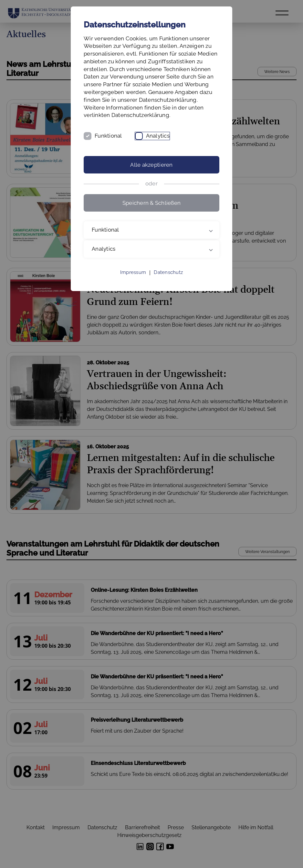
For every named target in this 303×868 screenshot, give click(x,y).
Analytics (158, 136)
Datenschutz (168, 272)
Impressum (133, 272)
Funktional (108, 136)
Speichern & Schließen (151, 203)
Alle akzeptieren (151, 165)
